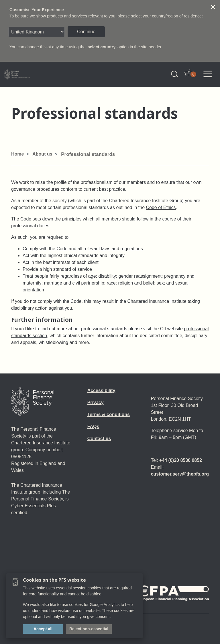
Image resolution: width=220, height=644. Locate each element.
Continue (86, 32)
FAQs (93, 427)
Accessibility (101, 390)
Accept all (43, 629)
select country (102, 47)
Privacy (96, 402)
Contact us (99, 439)
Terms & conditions (109, 415)
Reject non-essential (89, 629)
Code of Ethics (161, 207)
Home (17, 154)
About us (42, 154)
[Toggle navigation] (208, 74)
